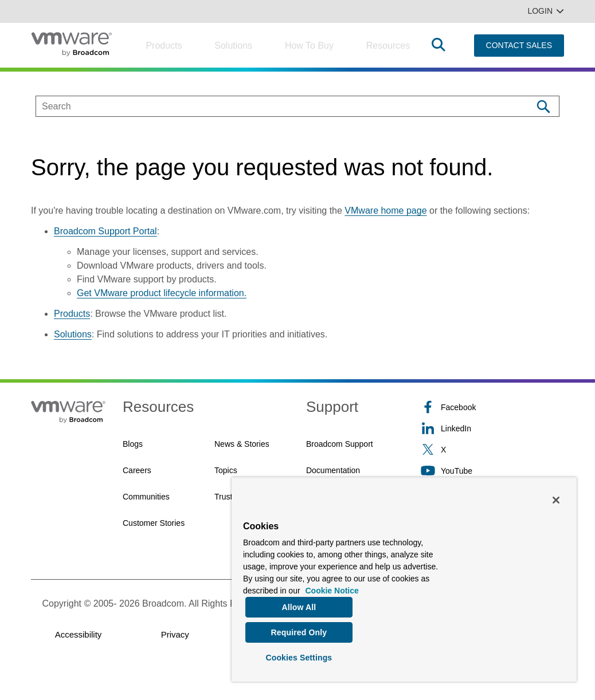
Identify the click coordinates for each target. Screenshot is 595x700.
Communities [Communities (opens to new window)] (146, 497)
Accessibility (79, 634)
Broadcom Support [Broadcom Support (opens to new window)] (340, 444)
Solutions (233, 46)
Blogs (133, 444)
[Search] (543, 106)
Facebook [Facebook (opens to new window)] (448, 407)
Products (164, 46)
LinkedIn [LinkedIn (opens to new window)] (446, 428)
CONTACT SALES (519, 45)
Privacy (175, 634)
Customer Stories (154, 523)
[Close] (556, 497)
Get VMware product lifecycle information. (162, 293)
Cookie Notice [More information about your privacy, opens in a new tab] (332, 588)
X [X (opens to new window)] (433, 449)
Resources (388, 46)
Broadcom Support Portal (105, 231)
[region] (404, 578)
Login (546, 11)
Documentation (333, 470)
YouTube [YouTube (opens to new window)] (447, 471)
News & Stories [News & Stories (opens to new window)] (242, 444)
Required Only (299, 631)
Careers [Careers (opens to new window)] (137, 470)
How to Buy (309, 46)
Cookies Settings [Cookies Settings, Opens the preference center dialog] (299, 656)
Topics (226, 470)
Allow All (299, 604)
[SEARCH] (272, 106)
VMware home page (385, 211)
